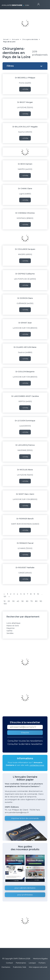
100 (5, 604)
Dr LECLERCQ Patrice (25, 445)
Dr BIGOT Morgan (25, 102)
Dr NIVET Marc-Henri (25, 494)
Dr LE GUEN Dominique (25, 421)
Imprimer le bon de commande (25, 818)
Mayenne (11, 628)
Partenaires (21, 963)
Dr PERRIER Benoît (25, 519)
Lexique (32, 963)
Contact (9, 963)
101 (5, 597)
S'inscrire (25, 733)
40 (18, 601)
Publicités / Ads (20, 967)
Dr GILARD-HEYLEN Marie (25, 347)
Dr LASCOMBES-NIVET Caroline (25, 396)
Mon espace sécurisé (38, 967)
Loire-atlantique (13, 623)
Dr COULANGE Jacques (25, 249)
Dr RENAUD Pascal (25, 543)
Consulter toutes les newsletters (25, 741)
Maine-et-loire (13, 626)
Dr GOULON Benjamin (25, 372)
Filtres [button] (10, 66)
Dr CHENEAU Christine (25, 213)
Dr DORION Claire (25, 298)
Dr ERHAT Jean (25, 323)
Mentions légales (40, 959)
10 (38, 594)
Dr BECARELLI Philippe (25, 78)
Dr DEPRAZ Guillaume (25, 274)
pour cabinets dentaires (25, 888)
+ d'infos (25, 89)
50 (23, 601)
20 (9, 601)
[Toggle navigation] (43, 4)
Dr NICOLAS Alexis (25, 470)
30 (13, 601)
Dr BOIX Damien (25, 164)
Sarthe (9, 631)
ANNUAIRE (15, 4)
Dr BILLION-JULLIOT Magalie (25, 127)
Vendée (10, 633)
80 (36, 601)
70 (32, 601)
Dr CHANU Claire (25, 189)
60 (27, 601)
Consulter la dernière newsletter (25, 744)
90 (41, 601)
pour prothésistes (25, 895)
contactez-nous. (37, 765)
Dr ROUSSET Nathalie (25, 568)
